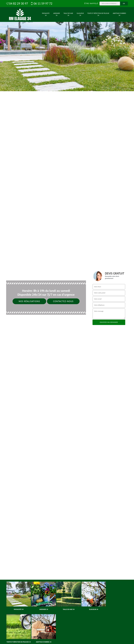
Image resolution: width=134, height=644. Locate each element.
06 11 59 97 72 (41, 4)
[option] (67, 46)
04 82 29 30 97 (17, 4)
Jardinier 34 (57, 14)
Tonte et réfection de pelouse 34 (98, 14)
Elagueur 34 (80, 14)
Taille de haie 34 (68, 14)
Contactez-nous (63, 301)
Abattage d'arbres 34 (119, 14)
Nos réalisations (29, 301)
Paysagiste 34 (46, 14)
